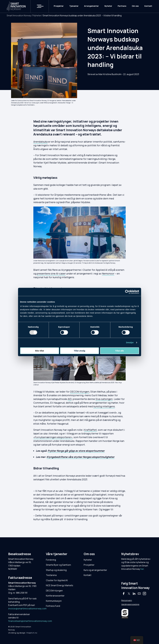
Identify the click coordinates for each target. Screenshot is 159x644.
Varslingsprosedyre (130, 604)
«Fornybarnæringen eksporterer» (53, 437)
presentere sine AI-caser (51, 274)
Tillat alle (119, 351)
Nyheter (108, 6)
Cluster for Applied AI (57, 580)
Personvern (127, 600)
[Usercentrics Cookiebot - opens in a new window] (127, 292)
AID (70, 399)
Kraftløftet (90, 430)
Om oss (135, 6)
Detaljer (130, 342)
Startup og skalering (56, 570)
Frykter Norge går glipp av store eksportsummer (76, 451)
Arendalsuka (40, 142)
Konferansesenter (55, 596)
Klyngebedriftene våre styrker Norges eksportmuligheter (81, 457)
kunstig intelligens (104, 406)
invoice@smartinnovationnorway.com (27, 609)
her (142, 569)
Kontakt (148, 6)
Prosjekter (59, 6)
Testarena (51, 575)
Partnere (122, 6)
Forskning (51, 560)
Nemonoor (108, 274)
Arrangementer (91, 6)
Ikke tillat (40, 351)
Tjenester (74, 6)
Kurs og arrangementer (95, 570)
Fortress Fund (53, 606)
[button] (38, 6)
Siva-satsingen (104, 399)
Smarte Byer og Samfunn (58, 565)
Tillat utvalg (79, 351)
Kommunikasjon (54, 601)
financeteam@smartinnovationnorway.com (30, 621)
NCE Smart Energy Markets (60, 585)
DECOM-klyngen (80, 392)
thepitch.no (32, 633)
